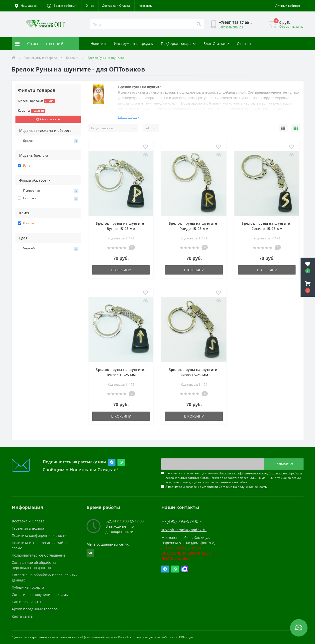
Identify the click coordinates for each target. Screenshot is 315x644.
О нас (90, 6)
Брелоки (72, 58)
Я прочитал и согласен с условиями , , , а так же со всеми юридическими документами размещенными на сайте (234, 478)
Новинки (98, 43)
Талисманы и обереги (41, 58)
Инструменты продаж (133, 43)
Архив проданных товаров (35, 609)
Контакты (145, 6)
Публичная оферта (28, 587)
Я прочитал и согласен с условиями (216, 487)
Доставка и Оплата (116, 6)
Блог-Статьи (216, 43)
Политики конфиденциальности (243, 473)
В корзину (121, 270)
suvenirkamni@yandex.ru (184, 530)
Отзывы (244, 43)
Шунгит (38, 110)
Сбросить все (48, 119)
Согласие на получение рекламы (40, 595)
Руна (49, 101)
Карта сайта (22, 616)
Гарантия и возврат (29, 528)
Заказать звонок (231, 27)
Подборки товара (178, 43)
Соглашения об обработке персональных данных (237, 478)
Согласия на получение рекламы (243, 487)
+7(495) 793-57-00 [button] (182, 521)
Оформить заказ (291, 27)
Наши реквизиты (26, 602)
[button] (63, 6)
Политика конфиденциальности (39, 536)
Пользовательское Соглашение (39, 555)
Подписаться (284, 464)
